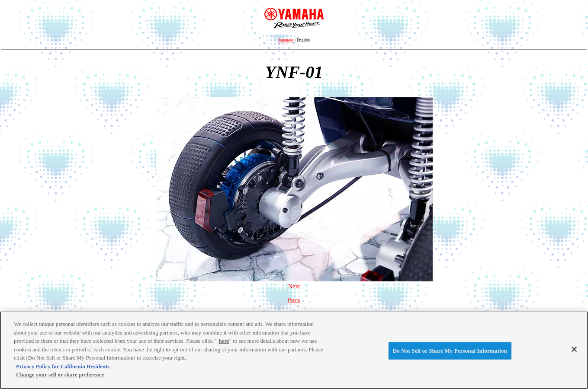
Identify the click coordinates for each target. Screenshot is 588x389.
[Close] (574, 349)
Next (294, 283)
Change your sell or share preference (60, 375)
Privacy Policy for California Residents (63, 366)
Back (294, 300)
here (224, 341)
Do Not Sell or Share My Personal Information (450, 351)
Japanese (286, 40)
